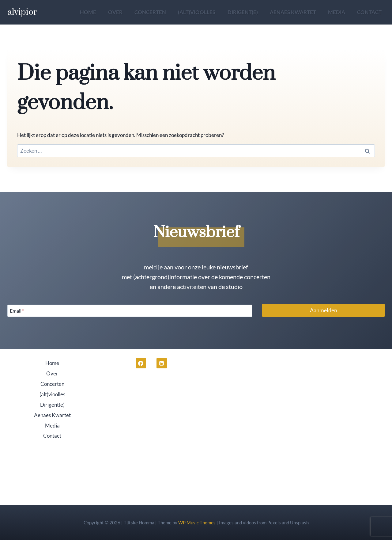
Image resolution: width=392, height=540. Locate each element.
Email (17, 311)
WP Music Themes (197, 523)
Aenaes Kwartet (293, 12)
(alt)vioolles (197, 12)
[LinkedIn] (162, 363)
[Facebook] (141, 363)
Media (337, 12)
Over (115, 12)
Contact (369, 12)
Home (88, 12)
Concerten (150, 12)
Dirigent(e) (243, 12)
